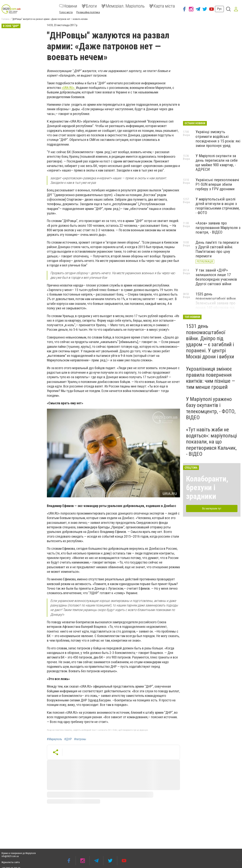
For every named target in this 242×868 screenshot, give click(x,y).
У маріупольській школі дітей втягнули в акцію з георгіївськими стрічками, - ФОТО (218, 206)
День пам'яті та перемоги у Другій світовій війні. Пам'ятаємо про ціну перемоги (217, 249)
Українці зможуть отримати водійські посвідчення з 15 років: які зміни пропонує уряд (218, 139)
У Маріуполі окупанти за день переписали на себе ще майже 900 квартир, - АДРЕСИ (217, 163)
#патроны (80, 739)
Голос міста (66, 12)
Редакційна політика (88, 12)
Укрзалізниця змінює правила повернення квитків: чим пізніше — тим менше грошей (211, 378)
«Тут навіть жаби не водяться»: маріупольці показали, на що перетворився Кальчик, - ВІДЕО (211, 442)
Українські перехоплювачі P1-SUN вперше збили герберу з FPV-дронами (217, 184)
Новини (68, 6)
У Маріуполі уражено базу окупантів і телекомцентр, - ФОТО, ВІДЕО (211, 408)
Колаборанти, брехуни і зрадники (207, 488)
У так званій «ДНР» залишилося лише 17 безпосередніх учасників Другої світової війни (216, 277)
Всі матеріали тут (212, 509)
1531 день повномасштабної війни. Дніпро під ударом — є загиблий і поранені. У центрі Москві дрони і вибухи (210, 341)
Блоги (89, 6)
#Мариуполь (54, 739)
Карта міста (162, 6)
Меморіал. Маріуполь (123, 6)
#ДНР (68, 739)
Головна (5, 19)
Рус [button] (219, 9)
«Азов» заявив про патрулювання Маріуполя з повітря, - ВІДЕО (218, 228)
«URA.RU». (69, 88)
